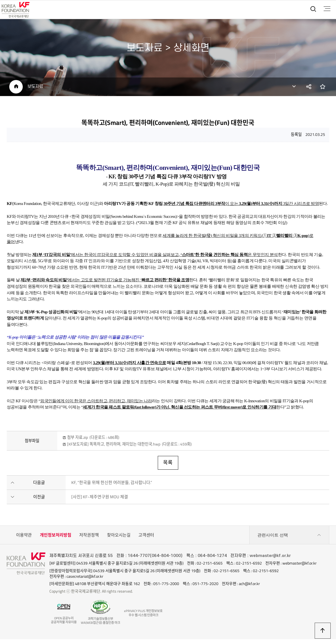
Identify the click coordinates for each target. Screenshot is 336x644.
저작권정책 (89, 537)
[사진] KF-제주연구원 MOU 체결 (100, 498)
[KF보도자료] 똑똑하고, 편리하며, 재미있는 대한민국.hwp (129, 446)
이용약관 (24, 537)
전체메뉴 (327, 9)
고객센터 (146, 537)
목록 (168, 464)
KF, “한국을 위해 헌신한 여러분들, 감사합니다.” (112, 484)
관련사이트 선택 (289, 537)
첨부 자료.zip (93, 439)
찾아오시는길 (119, 537)
